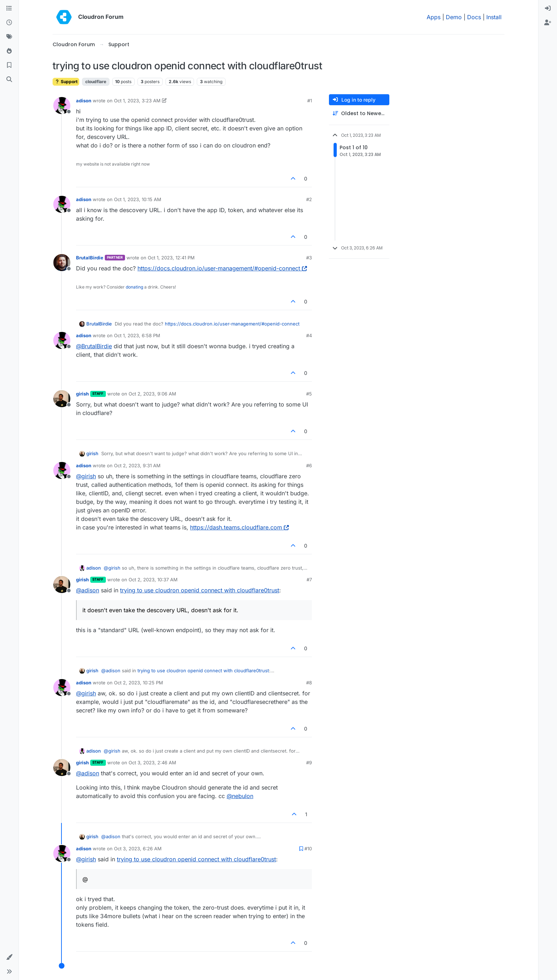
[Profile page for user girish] (62, 399)
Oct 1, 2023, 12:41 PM (171, 258)
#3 (309, 258)
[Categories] (9, 9)
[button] (9, 957)
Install (494, 17)
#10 (308, 849)
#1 (310, 101)
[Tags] (9, 37)
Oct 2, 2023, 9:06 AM (152, 394)
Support (66, 82)
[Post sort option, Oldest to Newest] (359, 114)
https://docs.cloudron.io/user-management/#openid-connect (222, 268)
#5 (309, 394)
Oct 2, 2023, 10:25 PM (139, 683)
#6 (309, 465)
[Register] (548, 23)
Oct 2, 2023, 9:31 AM (137, 465)
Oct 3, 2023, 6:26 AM (138, 849)
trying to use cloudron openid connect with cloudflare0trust (200, 590)
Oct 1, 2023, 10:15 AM (138, 199)
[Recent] (9, 23)
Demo (454, 17)
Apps (434, 17)
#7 (309, 580)
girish (82, 394)
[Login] (548, 9)
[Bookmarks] (9, 65)
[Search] (9, 80)
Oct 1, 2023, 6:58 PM (137, 335)
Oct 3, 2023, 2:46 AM (152, 763)
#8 (309, 683)
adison (84, 101)
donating (134, 287)
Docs (474, 17)
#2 (309, 199)
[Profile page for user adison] (62, 106)
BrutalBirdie (90, 258)
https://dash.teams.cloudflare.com (239, 527)
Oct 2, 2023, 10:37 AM (153, 580)
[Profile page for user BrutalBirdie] (62, 263)
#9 (309, 763)
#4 (309, 335)
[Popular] (9, 51)
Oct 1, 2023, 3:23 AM (137, 101)
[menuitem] (548, 9)
